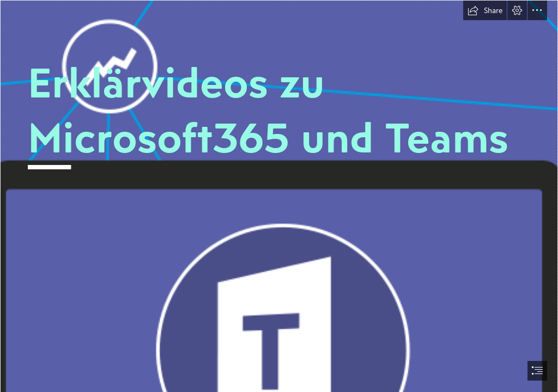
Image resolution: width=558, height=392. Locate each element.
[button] (485, 10)
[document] (279, 196)
